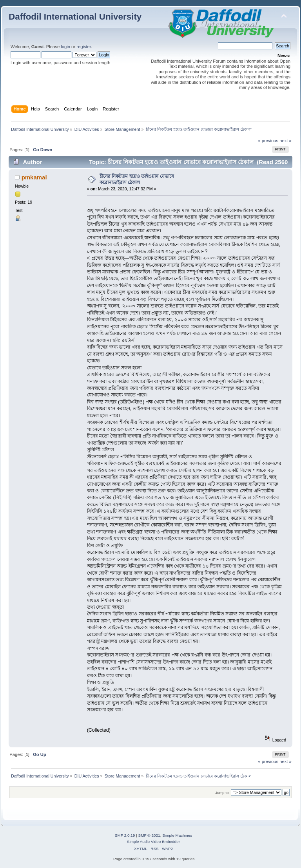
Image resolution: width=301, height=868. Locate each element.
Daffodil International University (75, 17)
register (84, 47)
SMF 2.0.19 (125, 835)
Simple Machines (177, 835)
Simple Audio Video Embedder (153, 842)
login (65, 47)
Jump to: (222, 793)
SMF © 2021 (149, 835)
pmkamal (34, 177)
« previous (268, 141)
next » (286, 141)
